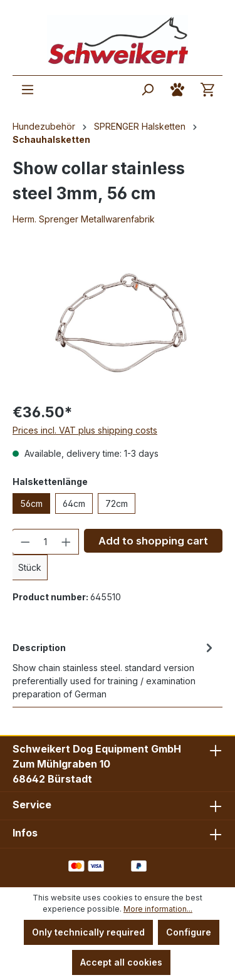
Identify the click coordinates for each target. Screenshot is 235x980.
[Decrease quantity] (25, 542)
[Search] (147, 90)
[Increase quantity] (66, 542)
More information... (158, 909)
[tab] (114, 670)
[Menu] (28, 90)
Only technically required (88, 932)
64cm (74, 503)
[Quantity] (46, 542)
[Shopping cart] (207, 90)
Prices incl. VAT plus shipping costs (85, 430)
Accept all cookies (121, 962)
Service (32, 805)
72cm (117, 503)
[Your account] (177, 90)
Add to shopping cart (153, 541)
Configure (189, 932)
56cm (31, 503)
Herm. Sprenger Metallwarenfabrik (84, 219)
